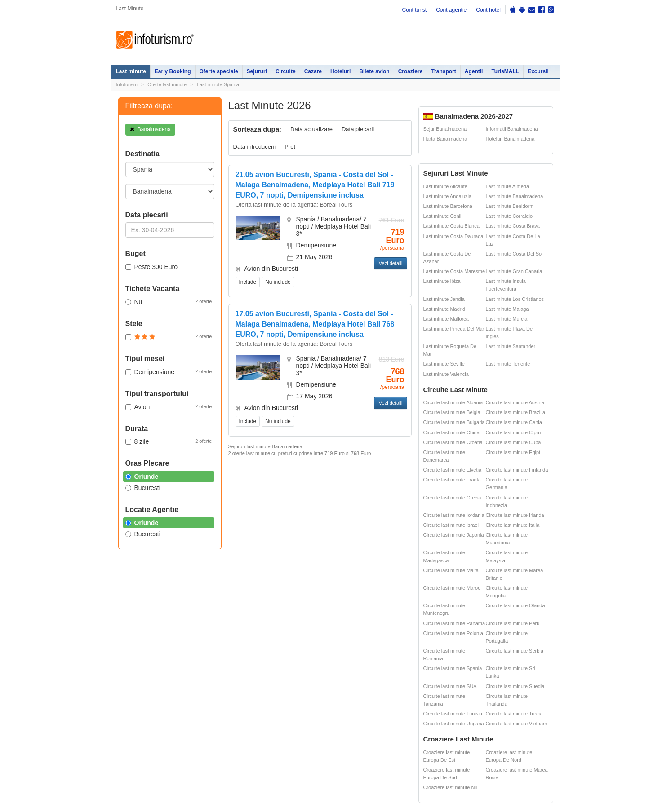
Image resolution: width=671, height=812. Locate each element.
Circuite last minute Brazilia (516, 412)
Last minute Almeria (508, 186)
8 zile (169, 441)
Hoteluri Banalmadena (510, 139)
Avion (169, 406)
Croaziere (411, 71)
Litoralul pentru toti (184, 638)
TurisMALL (505, 71)
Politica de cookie (130, 734)
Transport (443, 71)
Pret (290, 147)
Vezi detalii (391, 263)
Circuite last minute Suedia (515, 686)
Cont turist (414, 10)
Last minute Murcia (507, 319)
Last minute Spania (218, 84)
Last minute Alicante (445, 186)
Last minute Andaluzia (448, 196)
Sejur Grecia (344, 638)
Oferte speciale (219, 71)
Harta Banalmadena (445, 139)
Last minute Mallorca (446, 319)
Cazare (313, 71)
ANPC (388, 628)
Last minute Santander (511, 346)
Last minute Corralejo (509, 216)
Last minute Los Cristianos (515, 299)
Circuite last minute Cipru (513, 432)
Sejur (122, 618)
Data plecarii (358, 129)
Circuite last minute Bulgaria (454, 422)
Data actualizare (311, 129)
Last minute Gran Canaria (514, 271)
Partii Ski (442, 608)
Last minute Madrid (444, 309)
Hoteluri (340, 71)
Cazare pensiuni (451, 628)
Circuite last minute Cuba (513, 442)
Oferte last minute (167, 84)
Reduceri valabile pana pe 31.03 (312, 481)
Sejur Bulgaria (308, 656)
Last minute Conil (442, 216)
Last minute (131, 71)
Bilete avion (374, 71)
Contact (150, 697)
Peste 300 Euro (152, 267)
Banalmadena (150, 129)
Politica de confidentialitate (140, 708)
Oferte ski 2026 (399, 598)
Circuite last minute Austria (515, 402)
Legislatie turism (451, 618)
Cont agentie (451, 10)
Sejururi (257, 71)
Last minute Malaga (507, 309)
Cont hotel (488, 10)
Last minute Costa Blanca (451, 226)
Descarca (299, 548)
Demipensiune (169, 371)
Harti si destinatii (400, 608)
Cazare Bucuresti (247, 666)
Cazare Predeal (245, 646)
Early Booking (173, 71)
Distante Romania (402, 618)
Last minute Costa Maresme (454, 271)
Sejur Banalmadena (445, 129)
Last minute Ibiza (442, 281)
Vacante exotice (181, 628)
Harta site (122, 697)
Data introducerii (255, 147)
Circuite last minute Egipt (513, 452)
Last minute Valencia (446, 374)
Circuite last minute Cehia (514, 422)
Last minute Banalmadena (515, 196)
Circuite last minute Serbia (515, 651)
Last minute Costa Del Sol (514, 254)
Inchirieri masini (180, 666)
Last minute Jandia (444, 299)
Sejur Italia (342, 666)
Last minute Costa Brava (513, 226)
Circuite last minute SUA (450, 686)
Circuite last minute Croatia (453, 442)
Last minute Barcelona (448, 206)
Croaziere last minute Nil (450, 787)
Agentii (474, 71)
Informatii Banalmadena (512, 129)
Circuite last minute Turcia (514, 714)
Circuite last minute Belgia (452, 412)
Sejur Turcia (343, 656)
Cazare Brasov (244, 656)
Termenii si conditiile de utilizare (146, 727)
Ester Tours (510, 608)
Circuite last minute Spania (453, 668)
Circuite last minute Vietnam (517, 724)
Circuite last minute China (451, 432)
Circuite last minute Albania (453, 402)
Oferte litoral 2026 (183, 608)
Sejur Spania (306, 666)
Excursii (538, 71)
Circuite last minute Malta (451, 570)
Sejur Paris (304, 628)
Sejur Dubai (343, 628)
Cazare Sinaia (243, 636)
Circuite (286, 71)
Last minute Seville (444, 364)
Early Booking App (302, 465)
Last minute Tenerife (508, 364)
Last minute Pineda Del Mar (454, 329)
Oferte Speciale (180, 598)
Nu (169, 301)
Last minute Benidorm (510, 206)
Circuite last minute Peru (513, 623)
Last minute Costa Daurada (453, 236)
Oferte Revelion (180, 618)
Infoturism (155, 40)
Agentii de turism (136, 666)
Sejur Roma (343, 610)
